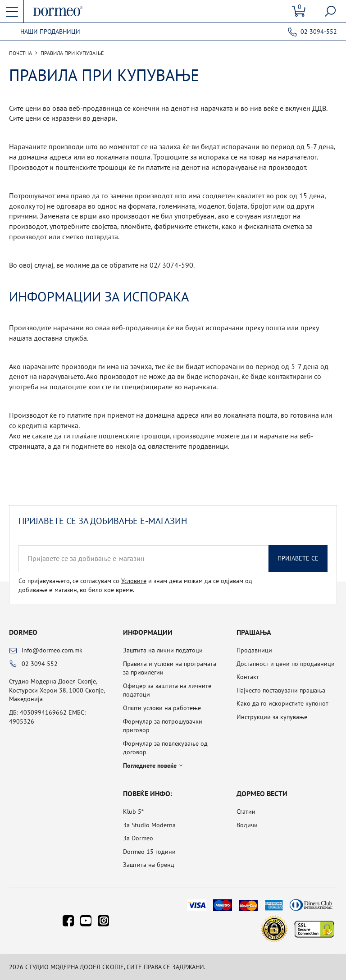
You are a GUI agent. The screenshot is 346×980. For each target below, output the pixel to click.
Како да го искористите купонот (282, 703)
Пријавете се (298, 558)
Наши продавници (50, 32)
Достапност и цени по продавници (286, 664)
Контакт (248, 677)
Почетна (20, 53)
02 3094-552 (319, 32)
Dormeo (23, 632)
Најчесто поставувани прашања (281, 690)
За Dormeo (138, 838)
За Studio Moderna (149, 825)
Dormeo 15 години (149, 852)
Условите (134, 581)
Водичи (247, 825)
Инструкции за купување (272, 717)
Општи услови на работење (162, 708)
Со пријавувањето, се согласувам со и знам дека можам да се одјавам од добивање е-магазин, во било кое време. (135, 585)
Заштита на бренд (149, 865)
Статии (246, 811)
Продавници (254, 650)
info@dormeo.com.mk (52, 650)
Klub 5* (133, 811)
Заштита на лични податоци (163, 650)
